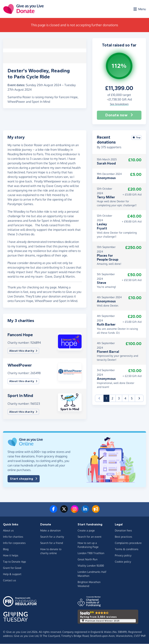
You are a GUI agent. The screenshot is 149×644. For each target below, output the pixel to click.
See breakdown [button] (119, 104)
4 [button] (125, 398)
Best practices (124, 537)
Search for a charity (52, 537)
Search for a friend (52, 543)
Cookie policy (123, 562)
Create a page (86, 531)
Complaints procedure (128, 543)
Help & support (12, 574)
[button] (70, 341)
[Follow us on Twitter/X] (64, 511)
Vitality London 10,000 (91, 566)
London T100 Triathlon (91, 553)
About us (8, 531)
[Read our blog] (96, 511)
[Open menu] (139, 9)
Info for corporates (14, 543)
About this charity (23, 351)
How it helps (11, 556)
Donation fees (123, 531)
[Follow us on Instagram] (75, 511)
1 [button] (108, 398)
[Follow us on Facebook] (53, 511)
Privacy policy (123, 556)
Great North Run (88, 559)
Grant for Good (12, 568)
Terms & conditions (127, 549)
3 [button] (119, 398)
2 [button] (112, 398)
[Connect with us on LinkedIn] (85, 511)
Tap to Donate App (14, 562)
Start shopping (24, 479)
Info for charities (13, 537)
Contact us (10, 580)
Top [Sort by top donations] (137, 137)
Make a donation (50, 531)
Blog (6, 549)
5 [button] (132, 398)
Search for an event (90, 537)
